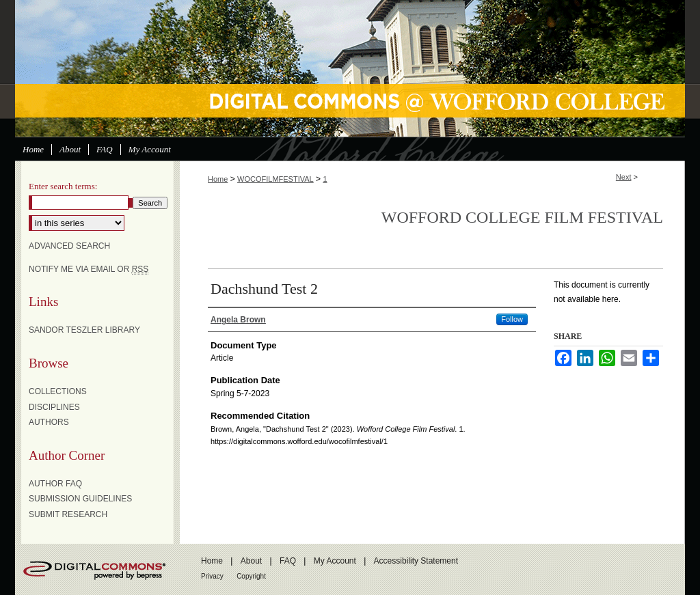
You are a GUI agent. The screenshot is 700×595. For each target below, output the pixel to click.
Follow (512, 319)
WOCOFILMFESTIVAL (275, 179)
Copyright (251, 576)
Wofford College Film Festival (522, 217)
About (251, 561)
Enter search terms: (63, 186)
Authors (49, 422)
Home (218, 179)
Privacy (212, 576)
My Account (335, 561)
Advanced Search (69, 246)
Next (624, 177)
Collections (58, 391)
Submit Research (68, 514)
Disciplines (54, 407)
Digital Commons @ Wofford (350, 68)
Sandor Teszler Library (84, 330)
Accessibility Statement (416, 561)
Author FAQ (55, 484)
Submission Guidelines (80, 499)
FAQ (288, 561)
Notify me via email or (89, 269)
